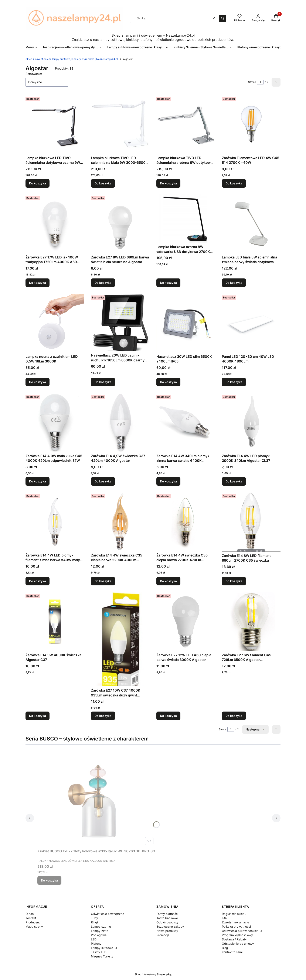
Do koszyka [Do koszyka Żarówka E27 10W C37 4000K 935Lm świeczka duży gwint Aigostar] (103, 716)
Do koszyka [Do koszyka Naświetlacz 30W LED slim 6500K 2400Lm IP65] (168, 382)
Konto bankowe (167, 918)
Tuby (94, 918)
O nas (30, 914)
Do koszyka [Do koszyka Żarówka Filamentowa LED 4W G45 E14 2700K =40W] (234, 183)
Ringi (94, 922)
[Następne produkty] (255, 729)
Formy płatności (167, 914)
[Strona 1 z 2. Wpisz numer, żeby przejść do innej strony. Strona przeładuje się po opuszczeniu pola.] (260, 82)
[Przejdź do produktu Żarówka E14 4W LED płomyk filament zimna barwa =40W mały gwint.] (55, 522)
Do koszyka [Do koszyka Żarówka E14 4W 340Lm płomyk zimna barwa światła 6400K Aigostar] (168, 481)
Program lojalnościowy (237, 935)
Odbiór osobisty (167, 922)
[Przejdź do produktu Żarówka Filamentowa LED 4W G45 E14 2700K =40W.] (251, 124)
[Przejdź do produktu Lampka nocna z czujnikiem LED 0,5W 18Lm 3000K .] (55, 323)
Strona (252, 82)
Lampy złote (100, 931)
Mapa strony (34, 927)
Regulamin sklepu (234, 914)
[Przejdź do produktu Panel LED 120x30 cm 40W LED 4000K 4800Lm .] (251, 323)
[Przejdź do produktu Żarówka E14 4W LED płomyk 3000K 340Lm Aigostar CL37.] (251, 422)
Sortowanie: (34, 74)
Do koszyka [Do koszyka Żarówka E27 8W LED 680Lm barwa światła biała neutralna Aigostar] (103, 283)
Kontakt (31, 918)
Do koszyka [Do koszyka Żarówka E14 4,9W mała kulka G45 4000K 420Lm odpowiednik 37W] (38, 481)
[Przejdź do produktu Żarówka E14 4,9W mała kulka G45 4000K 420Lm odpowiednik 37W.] (55, 422)
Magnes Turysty (102, 956)
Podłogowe (99, 935)
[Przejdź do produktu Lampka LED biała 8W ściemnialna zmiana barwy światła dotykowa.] (251, 224)
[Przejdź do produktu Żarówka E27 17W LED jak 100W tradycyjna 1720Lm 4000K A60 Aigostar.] (55, 224)
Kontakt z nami (232, 952)
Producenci (33, 922)
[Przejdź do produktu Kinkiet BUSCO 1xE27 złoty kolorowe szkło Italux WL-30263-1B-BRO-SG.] (96, 799)
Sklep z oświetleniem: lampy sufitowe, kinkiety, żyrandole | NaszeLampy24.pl (72, 59)
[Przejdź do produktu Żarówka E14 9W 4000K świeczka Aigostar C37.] (55, 622)
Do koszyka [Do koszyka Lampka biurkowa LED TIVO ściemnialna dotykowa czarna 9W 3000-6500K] (38, 183)
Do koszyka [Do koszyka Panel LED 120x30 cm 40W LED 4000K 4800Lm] (234, 382)
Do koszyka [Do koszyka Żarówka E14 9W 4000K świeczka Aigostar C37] (38, 716)
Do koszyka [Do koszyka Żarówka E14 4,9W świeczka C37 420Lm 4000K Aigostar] (103, 481)
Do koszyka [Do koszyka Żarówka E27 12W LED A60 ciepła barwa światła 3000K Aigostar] (168, 716)
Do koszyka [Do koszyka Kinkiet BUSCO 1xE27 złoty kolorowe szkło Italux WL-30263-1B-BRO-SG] (49, 880)
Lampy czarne (101, 927)
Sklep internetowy (152, 974)
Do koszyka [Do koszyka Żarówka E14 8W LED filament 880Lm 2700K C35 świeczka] (234, 581)
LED (94, 939)
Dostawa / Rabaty (234, 939)
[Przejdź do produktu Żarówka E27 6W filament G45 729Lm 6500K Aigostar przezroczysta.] (251, 622)
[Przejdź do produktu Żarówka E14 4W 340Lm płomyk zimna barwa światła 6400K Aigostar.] (186, 422)
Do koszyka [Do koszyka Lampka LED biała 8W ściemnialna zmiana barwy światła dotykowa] (234, 283)
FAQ (225, 918)
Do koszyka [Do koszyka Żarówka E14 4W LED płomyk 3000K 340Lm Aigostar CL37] (234, 481)
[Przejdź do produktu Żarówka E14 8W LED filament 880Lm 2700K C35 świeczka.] (251, 522)
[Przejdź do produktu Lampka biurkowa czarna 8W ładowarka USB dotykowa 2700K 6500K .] (186, 219)
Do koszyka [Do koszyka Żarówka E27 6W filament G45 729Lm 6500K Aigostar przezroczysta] (234, 716)
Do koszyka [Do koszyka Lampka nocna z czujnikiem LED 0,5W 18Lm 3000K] (38, 382)
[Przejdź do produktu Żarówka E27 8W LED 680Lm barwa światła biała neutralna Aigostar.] (120, 224)
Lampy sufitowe (102, 948)
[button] (222, 18)
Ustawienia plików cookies (240, 931)
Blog (225, 948)
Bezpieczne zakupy (170, 927)
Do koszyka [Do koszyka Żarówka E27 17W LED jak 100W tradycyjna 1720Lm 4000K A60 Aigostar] (38, 283)
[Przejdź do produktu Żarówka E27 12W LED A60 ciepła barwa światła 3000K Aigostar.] (186, 622)
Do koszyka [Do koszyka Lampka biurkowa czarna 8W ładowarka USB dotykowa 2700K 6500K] (168, 283)
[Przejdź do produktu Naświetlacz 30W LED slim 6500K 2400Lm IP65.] (186, 323)
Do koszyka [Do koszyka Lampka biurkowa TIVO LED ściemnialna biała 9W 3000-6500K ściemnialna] (103, 183)
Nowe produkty (167, 931)
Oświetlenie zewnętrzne (108, 914)
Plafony (96, 944)
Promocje (163, 935)
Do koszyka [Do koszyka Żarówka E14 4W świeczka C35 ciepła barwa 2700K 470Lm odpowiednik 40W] (168, 581)
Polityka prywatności (236, 927)
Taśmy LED (99, 952)
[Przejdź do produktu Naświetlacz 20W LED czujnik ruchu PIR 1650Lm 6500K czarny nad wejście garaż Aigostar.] (120, 322)
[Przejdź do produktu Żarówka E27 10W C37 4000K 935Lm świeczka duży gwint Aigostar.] (120, 639)
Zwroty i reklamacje (235, 922)
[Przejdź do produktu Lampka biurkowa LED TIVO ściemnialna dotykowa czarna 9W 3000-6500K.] (55, 124)
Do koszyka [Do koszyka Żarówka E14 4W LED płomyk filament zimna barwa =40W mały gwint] (38, 581)
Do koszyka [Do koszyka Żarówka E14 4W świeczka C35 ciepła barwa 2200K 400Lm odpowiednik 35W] (103, 581)
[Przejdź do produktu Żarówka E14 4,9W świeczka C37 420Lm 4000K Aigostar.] (120, 422)
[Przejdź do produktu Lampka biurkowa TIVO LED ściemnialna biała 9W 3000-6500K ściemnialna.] (120, 124)
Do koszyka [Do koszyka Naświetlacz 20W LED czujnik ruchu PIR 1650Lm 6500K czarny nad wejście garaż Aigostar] (103, 382)
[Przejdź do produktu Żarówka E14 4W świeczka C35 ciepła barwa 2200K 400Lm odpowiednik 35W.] (120, 522)
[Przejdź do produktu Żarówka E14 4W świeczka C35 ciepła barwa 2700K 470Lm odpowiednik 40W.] (186, 522)
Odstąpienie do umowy (238, 944)
